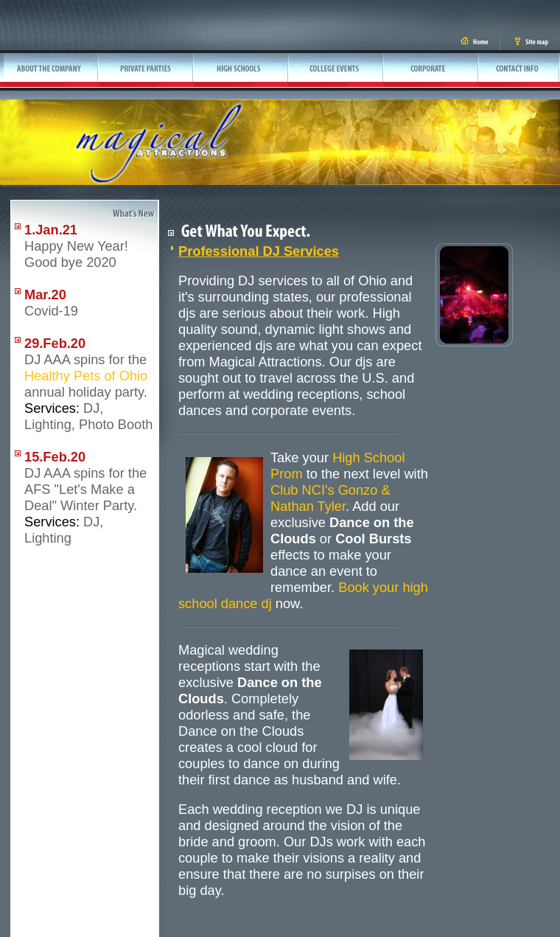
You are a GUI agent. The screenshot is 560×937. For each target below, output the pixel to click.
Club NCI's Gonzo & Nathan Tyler (330, 498)
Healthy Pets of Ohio (86, 376)
